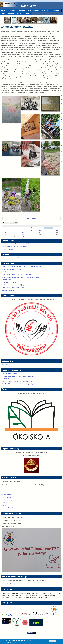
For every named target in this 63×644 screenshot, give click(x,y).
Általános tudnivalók (7, 492)
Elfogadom (46, 641)
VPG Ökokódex (6, 272)
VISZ (18, 14)
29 (23, 236)
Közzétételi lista (6, 280)
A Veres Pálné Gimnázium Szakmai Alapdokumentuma (18, 274)
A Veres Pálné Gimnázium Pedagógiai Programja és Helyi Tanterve (21, 267)
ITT (10, 584)
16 (31, 232)
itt (39, 93)
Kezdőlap (4, 11)
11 (49, 230)
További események (7, 500)
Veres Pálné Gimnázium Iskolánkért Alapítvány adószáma (18, 376)
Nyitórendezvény (7, 495)
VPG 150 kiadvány (7, 497)
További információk (11, 643)
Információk (22, 11)
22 (23, 234)
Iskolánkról (56, 11)
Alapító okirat (5, 379)
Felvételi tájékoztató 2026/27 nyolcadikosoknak (15, 244)
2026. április (31, 219)
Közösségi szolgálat (34, 11)
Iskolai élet (12, 11)
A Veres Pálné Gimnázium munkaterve (13, 288)
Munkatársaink (46, 11)
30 (31, 236)
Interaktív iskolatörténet (8, 508)
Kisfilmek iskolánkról (8, 249)
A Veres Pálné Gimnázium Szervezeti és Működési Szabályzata (20, 277)
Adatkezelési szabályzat (9, 282)
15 (23, 232)
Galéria (3, 14)
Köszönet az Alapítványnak (10, 373)
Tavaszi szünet (6, 364)
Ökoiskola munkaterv (8, 290)
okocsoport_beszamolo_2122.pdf (61, 129)
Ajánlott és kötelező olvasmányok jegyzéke (14, 285)
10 (40, 230)
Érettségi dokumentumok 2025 (11, 258)
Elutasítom (53, 641)
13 (6, 232)
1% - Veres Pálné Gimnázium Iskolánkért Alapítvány (17, 381)
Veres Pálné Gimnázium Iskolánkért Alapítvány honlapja (18, 384)
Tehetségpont (26, 14)
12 (57, 230)
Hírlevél (4, 505)
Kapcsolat (11, 13)
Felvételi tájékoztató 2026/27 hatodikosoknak (15, 247)
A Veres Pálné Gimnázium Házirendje (13, 269)
